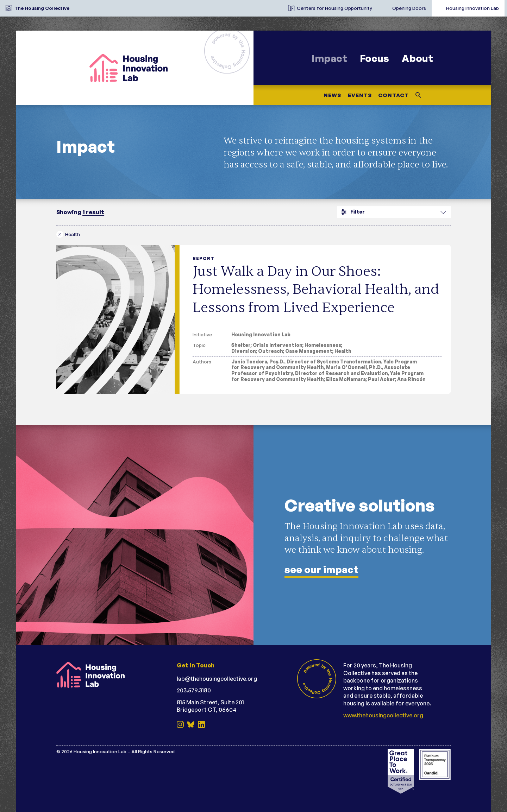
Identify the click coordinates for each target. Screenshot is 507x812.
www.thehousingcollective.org (383, 715)
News (332, 95)
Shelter (241, 345)
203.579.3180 (194, 690)
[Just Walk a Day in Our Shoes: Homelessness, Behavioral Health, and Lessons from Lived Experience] (254, 319)
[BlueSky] (191, 725)
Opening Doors (409, 8)
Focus (374, 58)
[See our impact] (254, 535)
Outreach (271, 351)
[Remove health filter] (70, 234)
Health (343, 351)
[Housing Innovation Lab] (135, 68)
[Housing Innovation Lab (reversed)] (99, 675)
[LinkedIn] (201, 725)
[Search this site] (418, 95)
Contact (393, 95)
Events (359, 95)
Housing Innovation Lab (472, 8)
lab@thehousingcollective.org (217, 679)
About (417, 58)
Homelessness (323, 345)
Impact (329, 58)
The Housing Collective (42, 8)
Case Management (309, 351)
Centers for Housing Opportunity (334, 8)
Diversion (244, 351)
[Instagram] (180, 725)
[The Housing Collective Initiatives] (277, 5)
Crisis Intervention (278, 345)
